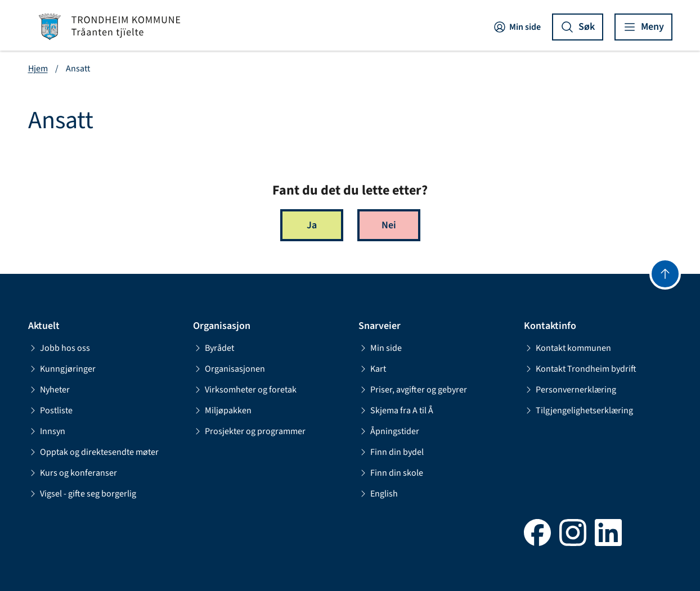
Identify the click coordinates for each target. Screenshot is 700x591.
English (378, 494)
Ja (312, 225)
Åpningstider (389, 431)
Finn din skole (391, 473)
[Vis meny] (643, 27)
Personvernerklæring (570, 390)
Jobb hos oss (59, 348)
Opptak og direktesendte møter (93, 452)
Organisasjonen (229, 369)
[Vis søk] (578, 27)
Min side (517, 27)
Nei (389, 225)
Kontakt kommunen (567, 348)
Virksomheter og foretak (245, 390)
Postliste (50, 410)
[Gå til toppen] (665, 274)
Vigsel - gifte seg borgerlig (82, 494)
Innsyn (47, 431)
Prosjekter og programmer (249, 431)
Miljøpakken (222, 410)
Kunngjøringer (62, 369)
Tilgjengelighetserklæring (578, 410)
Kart (372, 369)
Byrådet (214, 348)
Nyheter (49, 390)
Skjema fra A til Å (396, 410)
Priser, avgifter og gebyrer (413, 390)
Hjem (38, 69)
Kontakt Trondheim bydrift (580, 369)
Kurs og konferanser (73, 473)
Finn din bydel (391, 452)
